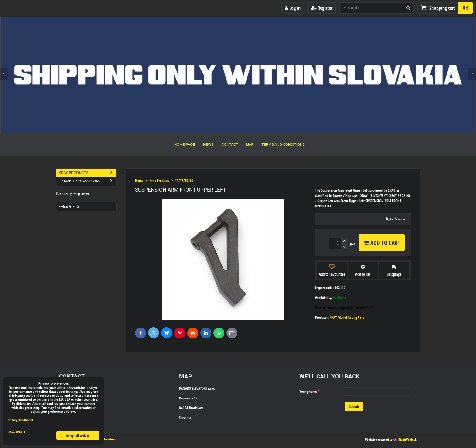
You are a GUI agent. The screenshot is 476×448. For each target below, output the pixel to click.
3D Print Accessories (87, 181)
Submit (354, 407)
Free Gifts (69, 206)
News (208, 144)
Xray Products (87, 173)
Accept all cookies (78, 435)
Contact (230, 144)
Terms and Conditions (283, 144)
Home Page (185, 144)
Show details (16, 432)
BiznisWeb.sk (408, 439)
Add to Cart (382, 243)
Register (322, 8)
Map (250, 144)
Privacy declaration (20, 420)
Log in (293, 8)
